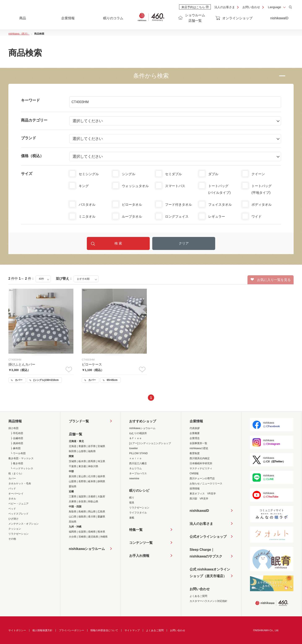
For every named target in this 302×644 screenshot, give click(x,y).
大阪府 (101, 497)
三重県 (73, 497)
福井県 (101, 476)
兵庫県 (73, 502)
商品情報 (15, 421)
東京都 (82, 466)
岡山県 (92, 512)
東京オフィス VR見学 (203, 494)
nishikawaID (279, 18)
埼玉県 (101, 461)
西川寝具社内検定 (200, 458)
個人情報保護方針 (42, 630)
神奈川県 (93, 466)
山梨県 (73, 481)
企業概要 (195, 433)
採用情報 (195, 489)
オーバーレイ (16, 494)
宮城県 (101, 446)
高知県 (73, 522)
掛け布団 (13, 428)
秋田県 (73, 451)
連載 (132, 518)
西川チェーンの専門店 (202, 478)
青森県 (82, 446)
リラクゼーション (18, 534)
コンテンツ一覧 (141, 543)
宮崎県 (82, 537)
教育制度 (195, 453)
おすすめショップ (143, 421)
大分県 (73, 537)
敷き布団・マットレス (21, 458)
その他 (12, 539)
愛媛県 (101, 517)
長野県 (82, 481)
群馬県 (92, 461)
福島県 (92, 451)
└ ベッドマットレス (22, 468)
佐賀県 (82, 532)
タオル (12, 499)
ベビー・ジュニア (18, 504)
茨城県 (73, 461)
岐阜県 (92, 481)
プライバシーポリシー (72, 630)
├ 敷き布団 (17, 463)
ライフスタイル (138, 513)
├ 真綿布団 (17, 443)
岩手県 (92, 446)
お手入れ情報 (139, 556)
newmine (134, 478)
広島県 (101, 512)
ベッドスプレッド (18, 514)
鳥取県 (73, 512)
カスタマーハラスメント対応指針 (208, 601)
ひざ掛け (13, 519)
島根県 (82, 512)
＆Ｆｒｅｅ (135, 438)
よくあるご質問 (198, 596)
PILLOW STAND (138, 453)
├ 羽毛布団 (17, 433)
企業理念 (195, 438)
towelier (133, 448)
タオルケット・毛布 (20, 484)
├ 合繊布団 (17, 438)
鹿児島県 (93, 537)
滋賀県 (82, 497)
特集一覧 (136, 530)
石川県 (92, 476)
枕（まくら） (16, 473)
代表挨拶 (195, 428)
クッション (15, 529)
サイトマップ (132, 630)
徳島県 (82, 517)
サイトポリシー (17, 630)
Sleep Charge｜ (206, 554)
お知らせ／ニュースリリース (206, 484)
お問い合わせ (251, 7)
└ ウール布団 (18, 453)
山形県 (82, 451)
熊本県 (101, 532)
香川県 (92, 517)
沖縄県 (104, 537)
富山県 (82, 476)
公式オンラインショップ (208, 537)
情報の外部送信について (104, 630)
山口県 (73, 517)
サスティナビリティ (201, 468)
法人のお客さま (225, 7)
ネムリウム (135, 468)
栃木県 (82, 461)
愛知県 (73, 486)
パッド (12, 489)
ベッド (12, 509)
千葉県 (73, 466)
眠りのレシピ (139, 491)
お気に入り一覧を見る (271, 280)
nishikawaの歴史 (199, 448)
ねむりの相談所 (138, 433)
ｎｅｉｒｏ (135, 458)
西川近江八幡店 (138, 463)
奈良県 (82, 502)
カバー (12, 478)
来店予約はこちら (195, 7)
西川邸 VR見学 (199, 499)
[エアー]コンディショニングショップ (150, 443)
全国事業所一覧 (198, 443)
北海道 (73, 446)
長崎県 (92, 532)
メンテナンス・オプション (23, 524)
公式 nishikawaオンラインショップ (210, 574)
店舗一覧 (75, 434)
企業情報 (196, 421)
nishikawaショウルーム (87, 549)
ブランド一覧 (79, 421)
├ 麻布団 (16, 448)
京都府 (92, 497)
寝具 (132, 503)
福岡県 (73, 532)
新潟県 (73, 476)
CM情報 (194, 473)
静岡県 (101, 481)
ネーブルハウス (138, 473)
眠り (132, 498)
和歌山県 (93, 502)
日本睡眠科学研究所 (201, 463)
